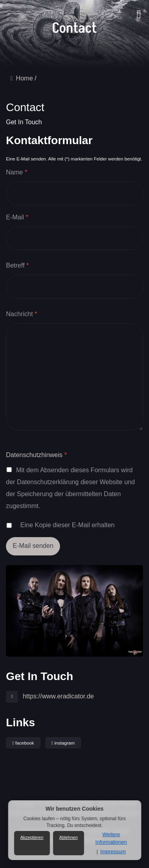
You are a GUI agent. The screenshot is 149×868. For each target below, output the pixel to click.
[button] (137, 10)
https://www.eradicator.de (57, 696)
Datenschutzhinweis (34, 455)
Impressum (113, 851)
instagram (63, 743)
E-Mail (17, 217)
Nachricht (21, 314)
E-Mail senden (33, 546)
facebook (23, 743)
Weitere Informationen (111, 838)
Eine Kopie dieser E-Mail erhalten (67, 525)
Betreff (17, 266)
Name (16, 172)
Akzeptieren (32, 837)
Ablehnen (69, 837)
